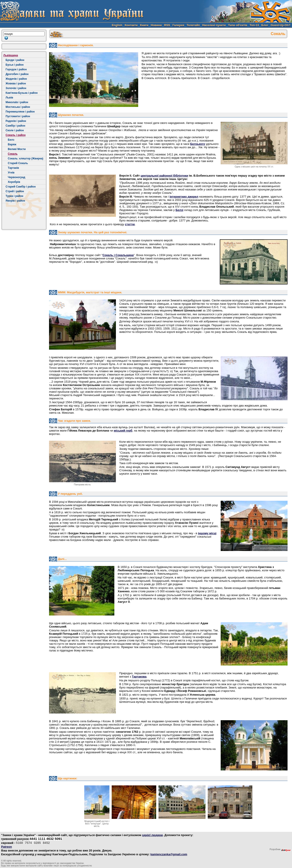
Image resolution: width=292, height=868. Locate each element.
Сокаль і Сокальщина (118, 255)
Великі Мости (17, 149)
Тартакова (139, 677)
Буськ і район (15, 65)
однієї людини (152, 835)
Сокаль (13, 154)
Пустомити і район (18, 116)
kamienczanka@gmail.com (169, 854)
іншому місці (207, 533)
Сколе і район (15, 130)
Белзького (198, 144)
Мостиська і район (18, 107)
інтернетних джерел (184, 197)
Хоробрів (14, 182)
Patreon (6, 847)
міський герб (123, 431)
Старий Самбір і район (21, 187)
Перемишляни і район (20, 112)
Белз (11, 140)
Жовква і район (16, 83)
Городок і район (16, 69)
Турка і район (14, 196)
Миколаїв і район (17, 102)
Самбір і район (15, 126)
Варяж (12, 144)
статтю (130, 224)
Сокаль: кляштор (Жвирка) (26, 159)
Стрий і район (15, 191)
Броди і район (15, 60)
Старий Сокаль (18, 163)
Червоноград (16, 177)
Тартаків (13, 168)
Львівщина (11, 55)
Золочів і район (16, 88)
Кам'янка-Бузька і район (22, 93)
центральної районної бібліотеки (164, 176)
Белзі (179, 210)
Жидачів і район (16, 79)
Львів (9, 98)
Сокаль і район (16, 135)
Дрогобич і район (17, 74)
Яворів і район (15, 201)
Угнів (11, 173)
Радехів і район (16, 121)
